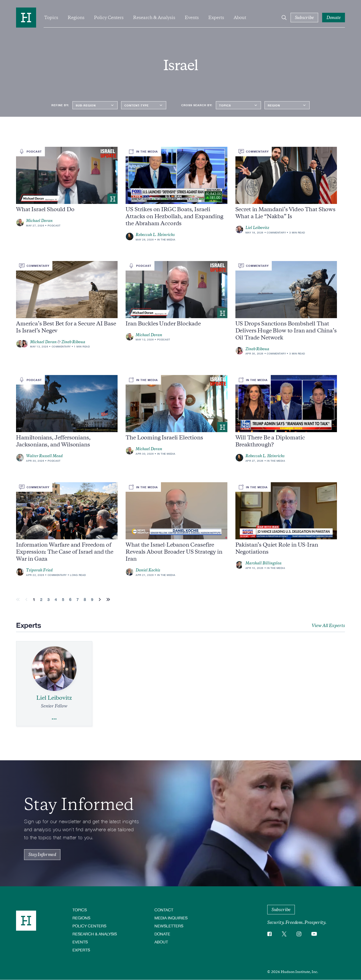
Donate (162, 934)
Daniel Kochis (148, 570)
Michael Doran (39, 221)
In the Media (166, 239)
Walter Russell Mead (44, 456)
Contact (164, 910)
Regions (76, 18)
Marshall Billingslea (263, 563)
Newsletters (169, 926)
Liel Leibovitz (257, 228)
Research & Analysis (154, 18)
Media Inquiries (171, 918)
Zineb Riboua (73, 342)
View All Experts (328, 626)
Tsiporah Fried (39, 570)
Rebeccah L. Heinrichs (155, 235)
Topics (51, 18)
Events (192, 18)
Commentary (276, 232)
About (240, 18)
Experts (216, 18)
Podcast (54, 225)
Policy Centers (109, 18)
